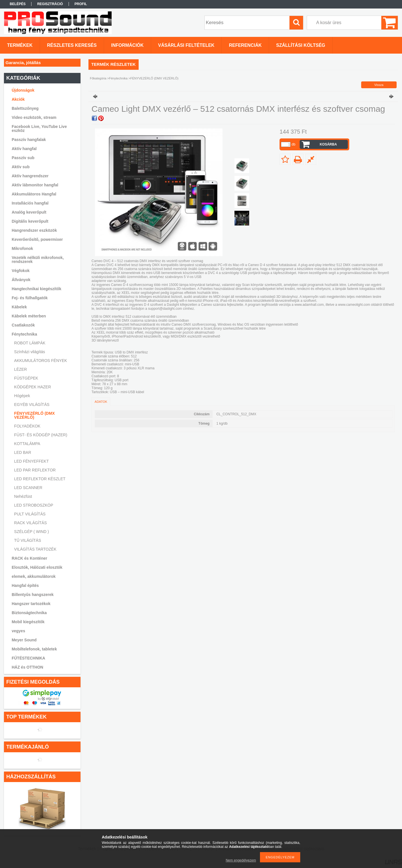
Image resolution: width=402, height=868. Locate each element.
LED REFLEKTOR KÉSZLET (40, 479)
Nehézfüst (23, 496)
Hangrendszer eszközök (34, 230)
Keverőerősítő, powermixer (37, 239)
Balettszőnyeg (25, 108)
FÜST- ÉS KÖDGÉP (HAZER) (41, 435)
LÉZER (21, 369)
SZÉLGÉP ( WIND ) (32, 532)
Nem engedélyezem (241, 860)
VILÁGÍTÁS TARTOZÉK (35, 549)
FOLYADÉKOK (27, 426)
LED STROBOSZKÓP (34, 505)
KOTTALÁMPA (27, 444)
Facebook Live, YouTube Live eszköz (39, 128)
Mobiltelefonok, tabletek (34, 649)
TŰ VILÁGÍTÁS (28, 540)
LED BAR (23, 452)
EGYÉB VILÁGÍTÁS (32, 404)
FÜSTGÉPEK (26, 378)
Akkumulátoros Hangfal (34, 194)
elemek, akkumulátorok (34, 576)
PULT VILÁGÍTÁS (30, 514)
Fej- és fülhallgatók (30, 298)
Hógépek (22, 396)
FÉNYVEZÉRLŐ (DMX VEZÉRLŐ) (34, 415)
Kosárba (328, 144)
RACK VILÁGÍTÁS (30, 523)
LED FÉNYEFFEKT (31, 461)
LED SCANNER (28, 488)
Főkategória (98, 78)
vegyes (18, 631)
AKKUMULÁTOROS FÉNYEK (41, 361)
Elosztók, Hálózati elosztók (37, 567)
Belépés (18, 4)
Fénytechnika (118, 78)
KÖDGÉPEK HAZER (33, 387)
